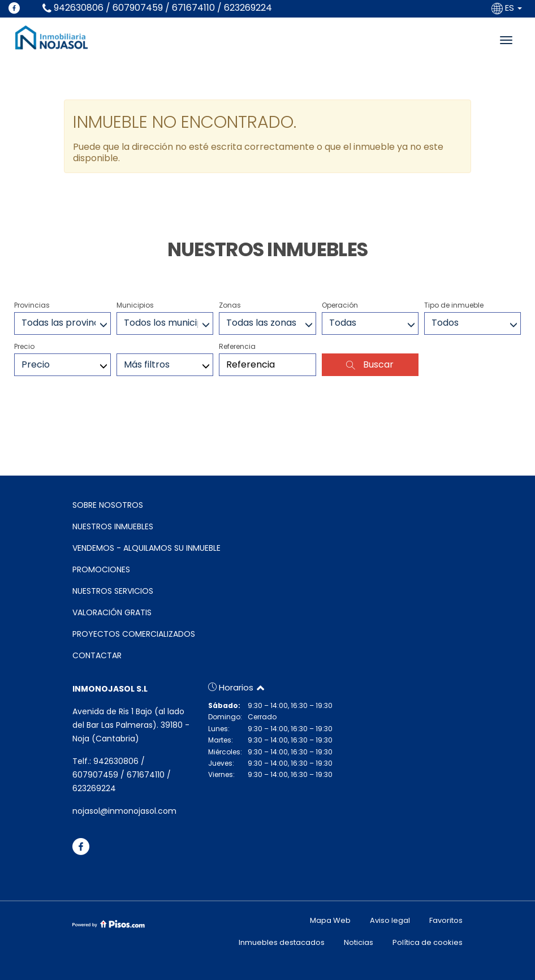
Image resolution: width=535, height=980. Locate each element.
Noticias (359, 942)
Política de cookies (428, 942)
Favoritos (446, 920)
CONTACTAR (97, 655)
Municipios (135, 305)
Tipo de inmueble (454, 305)
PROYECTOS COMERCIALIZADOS (134, 634)
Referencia (237, 346)
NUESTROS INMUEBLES (113, 526)
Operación (340, 305)
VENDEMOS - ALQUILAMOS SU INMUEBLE (146, 548)
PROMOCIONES (101, 569)
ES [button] (508, 8)
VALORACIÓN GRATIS (112, 612)
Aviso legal (390, 920)
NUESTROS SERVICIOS (113, 591)
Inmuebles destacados (282, 942)
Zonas (230, 305)
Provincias (32, 305)
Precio (24, 346)
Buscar (370, 364)
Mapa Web (330, 920)
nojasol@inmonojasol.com (124, 811)
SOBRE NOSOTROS (108, 505)
